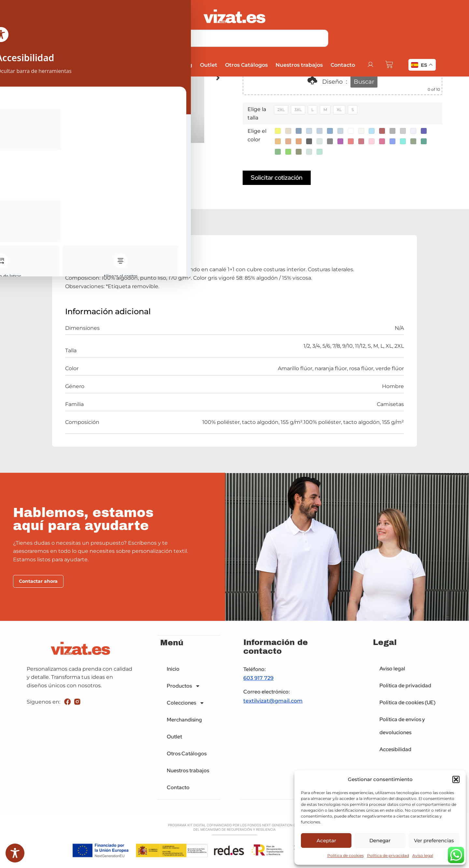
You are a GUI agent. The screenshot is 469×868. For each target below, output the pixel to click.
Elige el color (257, 135)
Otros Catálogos (246, 65)
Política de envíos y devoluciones (402, 727)
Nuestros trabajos (298, 65)
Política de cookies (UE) (407, 704)
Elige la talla (257, 113)
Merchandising (171, 65)
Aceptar (326, 840)
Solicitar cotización (277, 178)
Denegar (380, 840)
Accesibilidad (395, 751)
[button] (456, 779)
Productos (77, 65)
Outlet (208, 65)
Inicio (44, 65)
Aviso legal (423, 855)
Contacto (342, 65)
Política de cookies (346, 855)
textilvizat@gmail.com (273, 702)
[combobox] (234, 38)
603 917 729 (258, 679)
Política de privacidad (388, 855)
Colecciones (123, 65)
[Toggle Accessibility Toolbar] (15, 853)
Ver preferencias (434, 840)
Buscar (364, 82)
